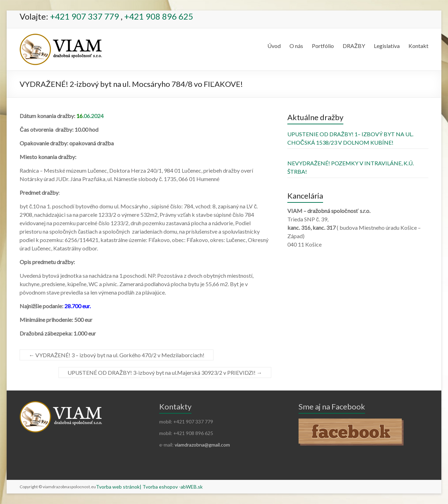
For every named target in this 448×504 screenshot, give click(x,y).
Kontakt (418, 46)
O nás (296, 46)
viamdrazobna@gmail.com (202, 445)
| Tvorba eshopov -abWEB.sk (171, 487)
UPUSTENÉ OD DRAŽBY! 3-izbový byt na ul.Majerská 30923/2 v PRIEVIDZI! (165, 372)
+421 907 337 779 (85, 16)
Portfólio (323, 46)
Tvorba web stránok (118, 487)
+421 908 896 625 (159, 16)
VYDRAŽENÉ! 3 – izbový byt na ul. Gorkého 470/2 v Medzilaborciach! (117, 355)
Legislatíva (387, 46)
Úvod (274, 46)
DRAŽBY (354, 46)
